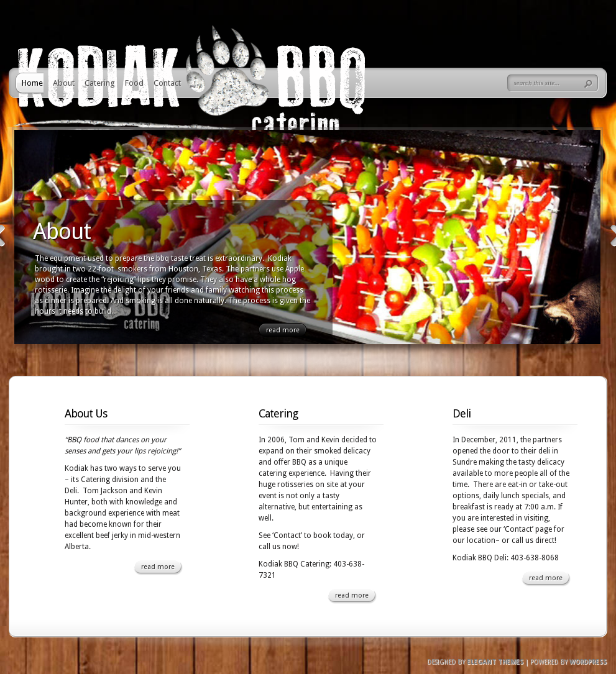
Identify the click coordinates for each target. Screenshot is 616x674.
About (64, 83)
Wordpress (588, 662)
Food (134, 83)
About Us (86, 413)
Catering (100, 83)
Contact (167, 83)
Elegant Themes (495, 662)
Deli (462, 413)
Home (32, 83)
